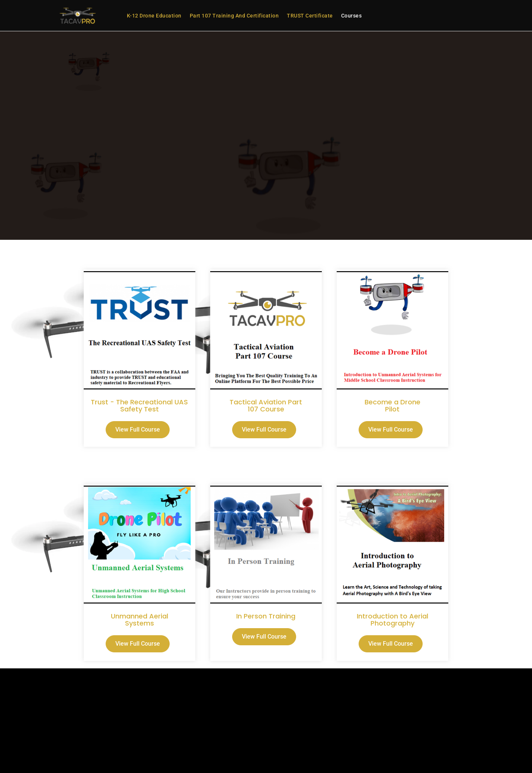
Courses (352, 16)
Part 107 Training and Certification (234, 16)
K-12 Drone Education (154, 16)
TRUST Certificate (310, 16)
